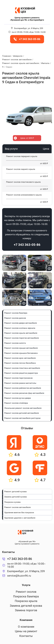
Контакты (26, 636)
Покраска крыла (26, 601)
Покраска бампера (26, 596)
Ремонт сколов (26, 592)
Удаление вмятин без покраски (19, 512)
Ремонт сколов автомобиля (17, 507)
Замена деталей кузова (16, 497)
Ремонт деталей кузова (15, 492)
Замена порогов (26, 610)
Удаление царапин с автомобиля (20, 518)
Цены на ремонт (26, 631)
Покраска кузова (12, 502)
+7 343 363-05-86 (27, 245)
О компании (26, 627)
